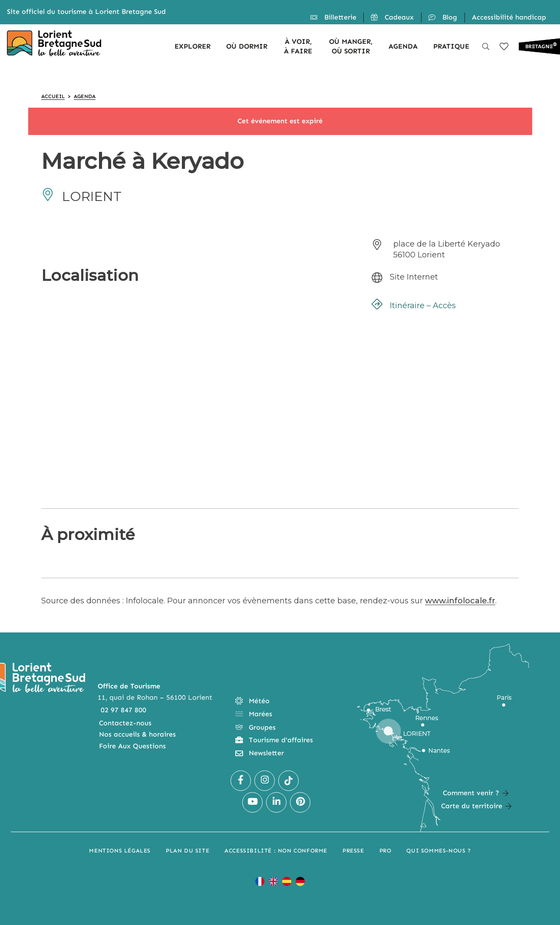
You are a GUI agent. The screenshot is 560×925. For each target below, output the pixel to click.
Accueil (53, 96)
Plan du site (188, 851)
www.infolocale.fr (460, 601)
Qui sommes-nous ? (438, 851)
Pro (385, 851)
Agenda (85, 96)
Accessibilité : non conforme (276, 851)
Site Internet (414, 277)
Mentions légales (120, 851)
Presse (353, 851)
